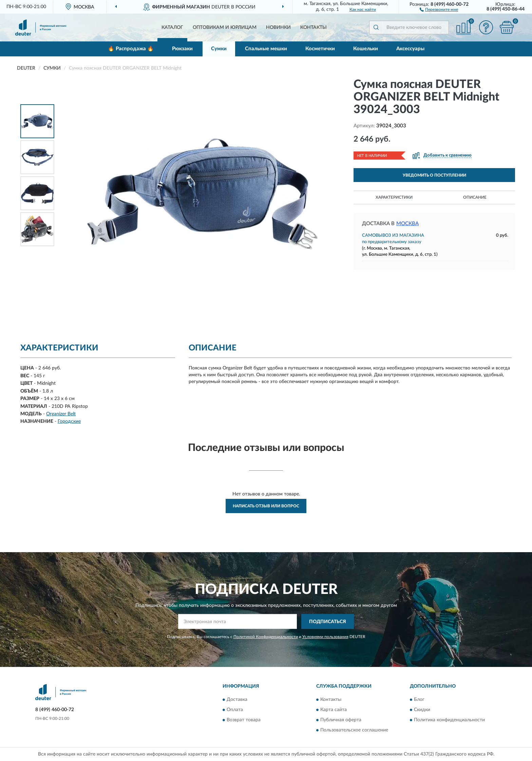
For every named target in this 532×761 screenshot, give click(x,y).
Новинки (278, 28)
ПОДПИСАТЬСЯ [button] (328, 622)
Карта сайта (334, 710)
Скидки (422, 710)
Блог (419, 700)
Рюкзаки (182, 49)
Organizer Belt (61, 414)
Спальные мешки (266, 49)
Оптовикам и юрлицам (225, 28)
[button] (439, 9)
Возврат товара (244, 720)
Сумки (219, 49)
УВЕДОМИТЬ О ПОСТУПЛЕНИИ (434, 175)
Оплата (235, 710)
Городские (69, 421)
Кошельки (366, 49)
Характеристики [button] (394, 197)
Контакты (313, 28)
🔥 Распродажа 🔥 (131, 49)
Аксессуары (410, 49)
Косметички (320, 49)
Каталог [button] (172, 28)
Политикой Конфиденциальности (266, 637)
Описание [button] (475, 197)
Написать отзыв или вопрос (266, 506)
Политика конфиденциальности (449, 720)
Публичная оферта (341, 720)
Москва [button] (407, 224)
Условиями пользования (325, 637)
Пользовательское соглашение (354, 730)
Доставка (237, 700)
